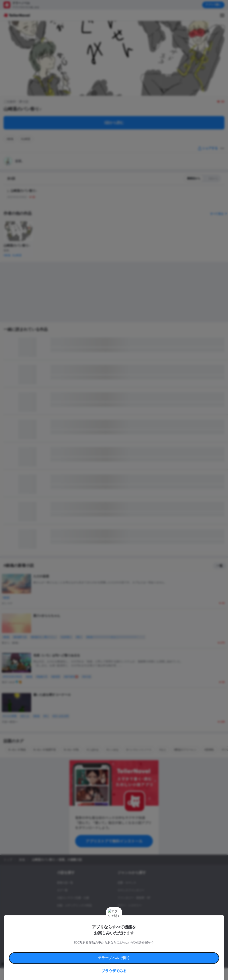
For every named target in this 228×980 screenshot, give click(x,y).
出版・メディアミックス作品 (74, 905)
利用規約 (56, 941)
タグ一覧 (62, 890)
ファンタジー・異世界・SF (134, 898)
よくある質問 (62, 946)
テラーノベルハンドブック (77, 941)
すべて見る (219, 214)
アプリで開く (213, 5)
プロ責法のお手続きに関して (120, 946)
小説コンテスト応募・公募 (73, 898)
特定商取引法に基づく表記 (163, 941)
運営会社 (168, 946)
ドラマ (122, 921)
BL (119, 913)
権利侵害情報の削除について (87, 946)
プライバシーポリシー (149, 946)
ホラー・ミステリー (130, 905)
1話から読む (114, 123)
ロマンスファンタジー (131, 890)
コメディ (123, 928)
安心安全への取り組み (135, 941)
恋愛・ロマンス (127, 883)
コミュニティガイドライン (107, 941)
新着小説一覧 (65, 883)
